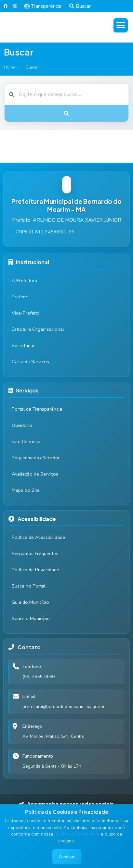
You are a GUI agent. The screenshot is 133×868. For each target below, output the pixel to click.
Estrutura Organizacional (38, 329)
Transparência (43, 6)
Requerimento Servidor (36, 458)
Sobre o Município (31, 618)
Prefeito (20, 297)
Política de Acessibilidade (38, 537)
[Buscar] (66, 94)
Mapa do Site (26, 490)
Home (10, 67)
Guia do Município (30, 602)
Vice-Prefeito (26, 313)
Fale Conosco (26, 441)
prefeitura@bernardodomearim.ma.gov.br (64, 707)
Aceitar (67, 857)
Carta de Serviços (30, 362)
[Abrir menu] (121, 25)
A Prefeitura (24, 280)
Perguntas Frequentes (35, 553)
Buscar (80, 6)
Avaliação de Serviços (35, 474)
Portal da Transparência (37, 409)
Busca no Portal (29, 586)
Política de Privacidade (77, 834)
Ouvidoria (22, 425)
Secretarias (24, 345)
